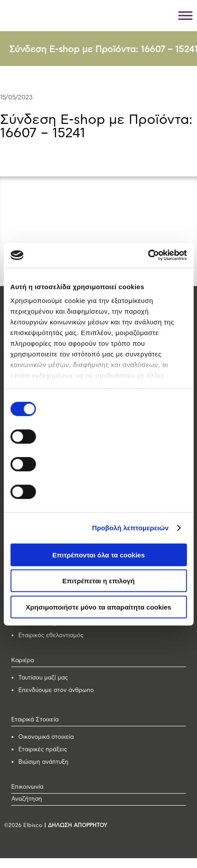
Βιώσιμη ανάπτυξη (43, 762)
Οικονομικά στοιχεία (46, 737)
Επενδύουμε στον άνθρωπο (56, 690)
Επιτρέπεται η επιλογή (99, 581)
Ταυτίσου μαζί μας (43, 678)
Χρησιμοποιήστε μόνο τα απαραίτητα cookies (99, 607)
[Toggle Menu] (185, 15)
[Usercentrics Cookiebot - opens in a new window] (148, 255)
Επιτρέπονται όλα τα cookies (98, 555)
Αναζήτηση (27, 799)
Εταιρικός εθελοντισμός (51, 636)
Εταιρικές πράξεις (43, 750)
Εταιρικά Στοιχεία (35, 720)
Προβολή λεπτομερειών (130, 528)
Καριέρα (23, 661)
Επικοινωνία (27, 787)
